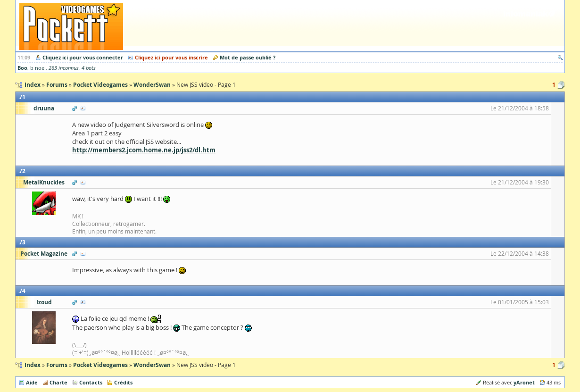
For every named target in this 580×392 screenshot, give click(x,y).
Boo (22, 68)
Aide (32, 382)
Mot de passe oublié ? (248, 57)
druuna (44, 108)
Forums (57, 365)
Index (33, 365)
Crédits (123, 382)
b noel (38, 68)
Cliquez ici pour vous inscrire (171, 57)
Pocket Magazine (44, 254)
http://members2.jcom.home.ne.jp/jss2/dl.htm (144, 150)
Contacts (91, 382)
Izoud (44, 302)
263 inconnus (64, 68)
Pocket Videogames (100, 365)
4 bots (89, 68)
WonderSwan (152, 365)
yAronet (524, 382)
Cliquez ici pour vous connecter (83, 57)
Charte (58, 382)
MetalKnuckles (44, 182)
